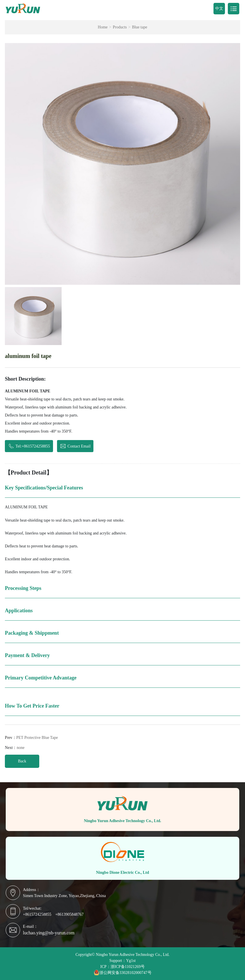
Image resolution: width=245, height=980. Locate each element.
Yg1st (131, 961)
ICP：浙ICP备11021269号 (122, 967)
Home (103, 27)
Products (120, 27)
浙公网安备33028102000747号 (123, 973)
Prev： (31, 738)
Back (22, 761)
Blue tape (139, 27)
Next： (15, 748)
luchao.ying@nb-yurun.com (49, 933)
